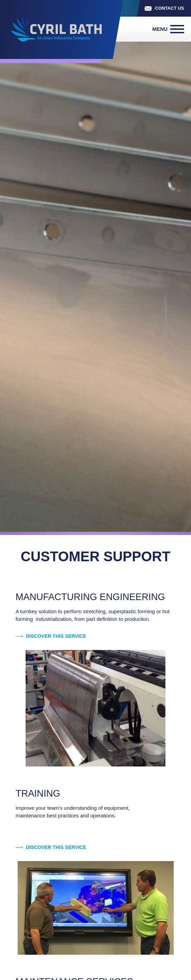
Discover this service (56, 636)
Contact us (170, 8)
